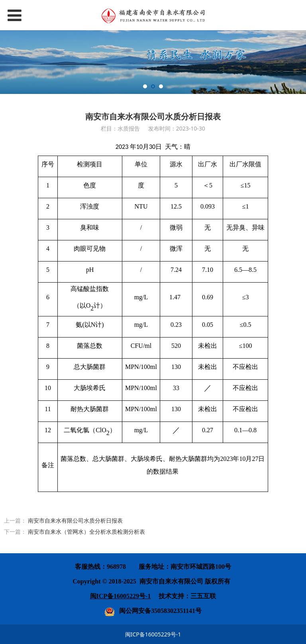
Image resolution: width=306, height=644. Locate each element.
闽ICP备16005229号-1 (153, 634)
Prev (9, 62)
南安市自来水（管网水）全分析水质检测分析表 (86, 532)
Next (297, 62)
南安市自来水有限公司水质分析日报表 (75, 520)
